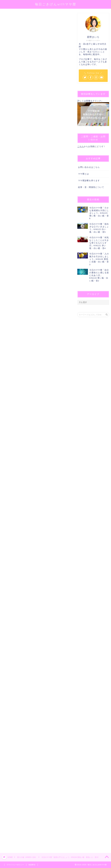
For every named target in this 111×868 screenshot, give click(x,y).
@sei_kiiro (46, 49)
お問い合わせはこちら (89, 167)
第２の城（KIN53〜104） (12, 17)
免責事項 (32, 865)
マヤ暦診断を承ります (89, 181)
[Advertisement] (36, 746)
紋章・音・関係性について (91, 187)
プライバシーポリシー (15, 865)
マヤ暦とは (83, 174)
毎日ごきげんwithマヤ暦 (56, 4)
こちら (81, 147)
